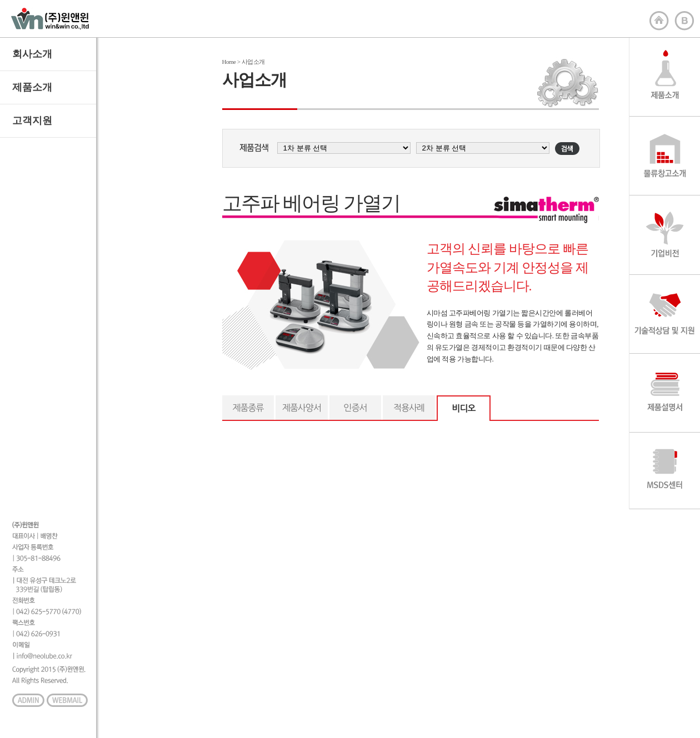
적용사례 (409, 408)
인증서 (355, 408)
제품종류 (248, 408)
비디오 (463, 408)
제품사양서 (302, 408)
